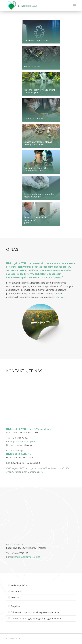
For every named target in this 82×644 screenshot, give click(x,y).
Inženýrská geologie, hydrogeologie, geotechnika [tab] (34, 618)
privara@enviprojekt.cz (25, 441)
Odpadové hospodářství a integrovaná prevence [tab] (33, 612)
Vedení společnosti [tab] (19, 585)
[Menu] (74, 5)
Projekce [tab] (14, 606)
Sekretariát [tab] (15, 591)
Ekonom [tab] (13, 597)
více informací (58, 297)
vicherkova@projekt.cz (27, 557)
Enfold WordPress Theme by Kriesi (38, 639)
